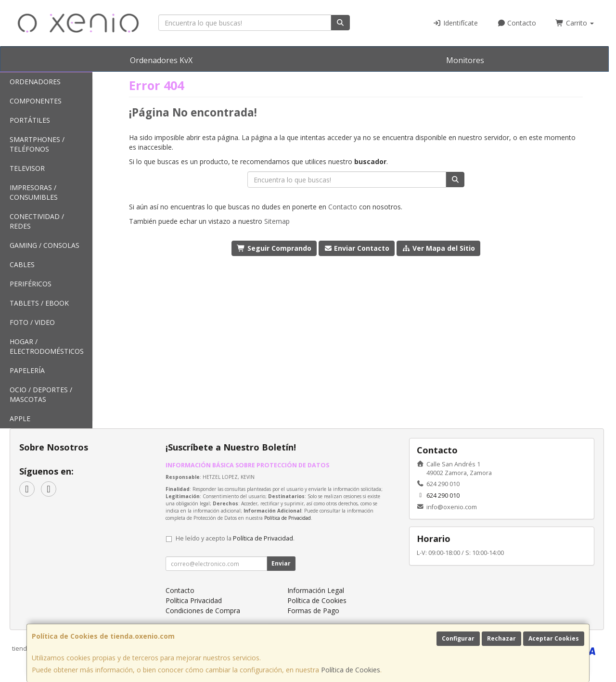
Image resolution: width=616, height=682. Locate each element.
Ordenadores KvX (161, 60)
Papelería (27, 370)
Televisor (27, 168)
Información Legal (316, 590)
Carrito (575, 23)
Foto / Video (32, 322)
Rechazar (501, 638)
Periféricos (31, 284)
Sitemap (277, 221)
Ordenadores (35, 82)
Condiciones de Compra (203, 611)
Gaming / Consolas (45, 245)
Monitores (465, 60)
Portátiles (30, 120)
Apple (20, 418)
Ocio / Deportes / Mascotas (41, 394)
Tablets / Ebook (39, 303)
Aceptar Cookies (554, 638)
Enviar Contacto (357, 248)
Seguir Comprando (274, 248)
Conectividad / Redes (37, 221)
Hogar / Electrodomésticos (47, 346)
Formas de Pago (313, 611)
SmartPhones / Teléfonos (37, 144)
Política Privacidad (194, 600)
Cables (22, 264)
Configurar (458, 638)
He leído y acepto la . (235, 538)
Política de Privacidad (288, 518)
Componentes (36, 101)
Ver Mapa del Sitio (438, 248)
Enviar (281, 563)
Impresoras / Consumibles (34, 192)
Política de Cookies (351, 670)
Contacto (517, 23)
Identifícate (455, 23)
